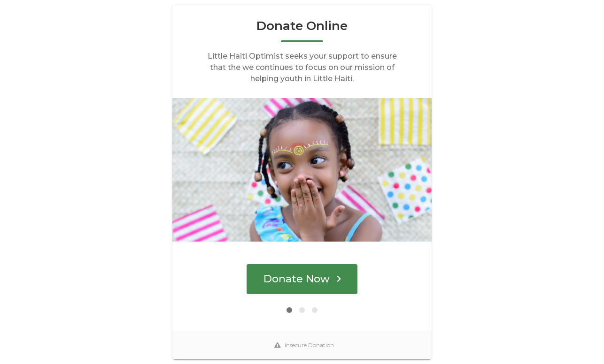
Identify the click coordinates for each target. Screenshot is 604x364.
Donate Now (302, 279)
